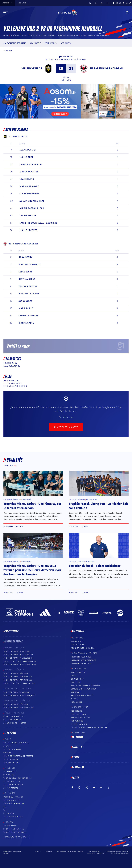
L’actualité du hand (77, 562)
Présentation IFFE (12, 800)
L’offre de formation (14, 797)
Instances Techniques (81, 664)
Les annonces (10, 826)
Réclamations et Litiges (82, 696)
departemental (36, 35)
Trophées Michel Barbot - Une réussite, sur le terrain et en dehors (32, 506)
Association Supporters (15, 723)
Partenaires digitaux (13, 785)
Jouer (8, 739)
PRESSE (75, 778)
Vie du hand (10, 733)
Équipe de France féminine (16, 673)
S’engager (10, 768)
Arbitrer (8, 746)
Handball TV (78, 768)
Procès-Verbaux (79, 714)
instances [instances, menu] (8, 3)
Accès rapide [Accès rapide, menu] (24, 3)
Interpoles (90, 562)
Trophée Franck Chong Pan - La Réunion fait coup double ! (98, 506)
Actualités (66, 43)
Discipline (76, 682)
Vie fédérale (78, 631)
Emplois (9, 822)
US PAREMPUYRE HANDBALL (107, 69)
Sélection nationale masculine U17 (20, 661)
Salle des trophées (12, 720)
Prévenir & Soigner (12, 749)
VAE (5, 810)
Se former (10, 793)
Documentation (80, 707)
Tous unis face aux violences (18, 778)
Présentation (77, 641)
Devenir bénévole (12, 782)
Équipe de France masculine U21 (19, 655)
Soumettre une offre (14, 829)
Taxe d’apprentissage (13, 817)
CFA (5, 807)
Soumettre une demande (15, 832)
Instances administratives (84, 660)
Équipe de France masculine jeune (20, 696)
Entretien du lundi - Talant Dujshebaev (95, 566)
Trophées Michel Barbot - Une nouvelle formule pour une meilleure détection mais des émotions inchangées (32, 570)
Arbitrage (76, 692)
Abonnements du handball (84, 648)
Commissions (79, 669)
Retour (8, 51)
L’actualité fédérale (12, 500)
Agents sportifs (79, 672)
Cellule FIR (9, 814)
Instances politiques (81, 657)
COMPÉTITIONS (77, 679)
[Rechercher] (127, 13)
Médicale (75, 699)
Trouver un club (12, 763)
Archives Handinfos (81, 718)
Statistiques (51, 43)
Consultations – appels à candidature (89, 728)
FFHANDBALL (78, 638)
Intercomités (26, 500)
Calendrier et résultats (15, 43)
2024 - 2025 (25, 35)
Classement (36, 43)
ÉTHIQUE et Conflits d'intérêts (86, 686)
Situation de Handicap (14, 804)
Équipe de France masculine (17, 651)
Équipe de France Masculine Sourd (20, 665)
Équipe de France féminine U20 (18, 677)
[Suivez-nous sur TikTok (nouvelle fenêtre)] (130, 3)
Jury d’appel (77, 702)
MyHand (76, 757)
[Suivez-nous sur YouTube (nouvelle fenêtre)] (123, 3)
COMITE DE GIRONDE (49, 35)
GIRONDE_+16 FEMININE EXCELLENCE (68, 35)
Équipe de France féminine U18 (18, 680)
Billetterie (78, 747)
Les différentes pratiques (16, 743)
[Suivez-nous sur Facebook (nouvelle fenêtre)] (113, 3)
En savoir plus (66, 417)
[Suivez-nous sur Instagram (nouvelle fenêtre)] (117, 3)
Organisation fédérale (85, 653)
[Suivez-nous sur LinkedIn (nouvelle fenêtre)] (127, 3)
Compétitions (15, 35)
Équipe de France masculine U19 (19, 658)
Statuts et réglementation (84, 689)
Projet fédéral (78, 645)
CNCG (73, 676)
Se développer (10, 772)
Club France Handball (14, 717)
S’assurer (8, 753)
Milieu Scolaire (11, 759)
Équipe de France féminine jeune (19, 708)
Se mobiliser (9, 775)
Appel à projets (11, 788)
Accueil (6, 35)
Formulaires (77, 721)
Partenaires (79, 733)
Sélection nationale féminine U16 (19, 683)
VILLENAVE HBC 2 (32, 69)
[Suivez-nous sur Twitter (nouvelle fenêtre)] (120, 3)
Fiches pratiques (79, 724)
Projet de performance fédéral (18, 756)
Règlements (77, 711)
